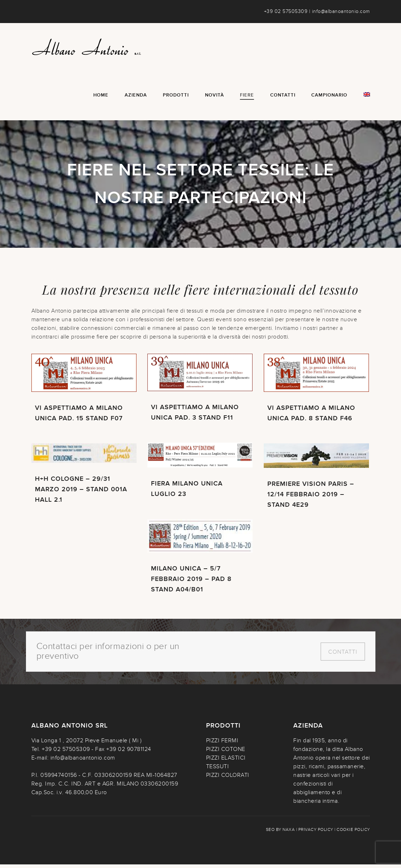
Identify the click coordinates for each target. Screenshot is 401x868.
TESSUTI (218, 770)
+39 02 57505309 (286, 11)
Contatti (343, 656)
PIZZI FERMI (222, 744)
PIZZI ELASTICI (226, 761)
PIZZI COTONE (226, 753)
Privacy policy (316, 833)
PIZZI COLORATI (228, 779)
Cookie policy (353, 833)
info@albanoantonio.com (341, 11)
